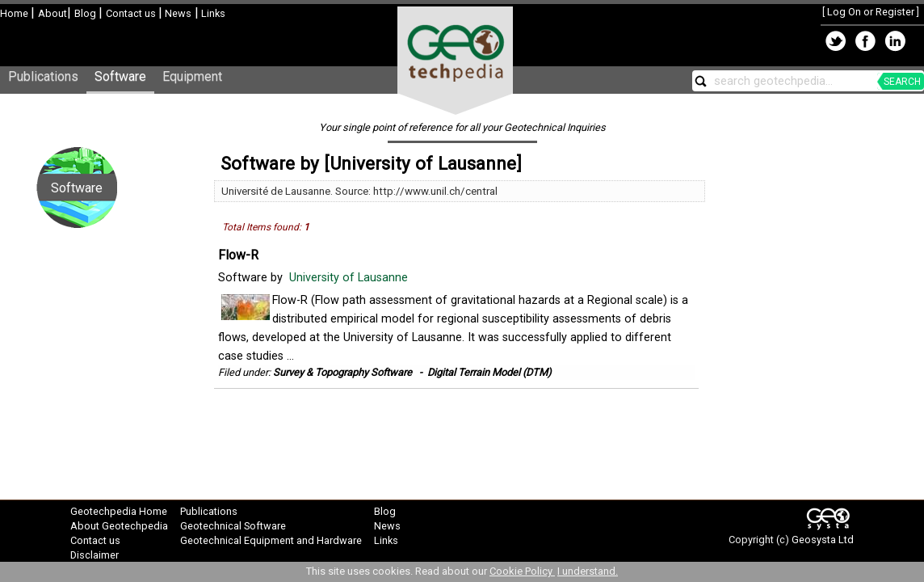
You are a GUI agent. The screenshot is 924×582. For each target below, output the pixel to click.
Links (212, 13)
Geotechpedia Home (119, 511)
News (177, 13)
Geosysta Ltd (823, 540)
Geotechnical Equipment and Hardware (271, 540)
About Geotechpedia (119, 526)
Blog (86, 13)
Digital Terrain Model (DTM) (489, 372)
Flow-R (238, 255)
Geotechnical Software (233, 526)
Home (15, 13)
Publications (43, 76)
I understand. (588, 571)
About (52, 13)
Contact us (132, 13)
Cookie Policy (522, 571)
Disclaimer (94, 555)
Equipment (192, 76)
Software (120, 76)
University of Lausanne (350, 278)
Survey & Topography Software (342, 372)
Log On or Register (871, 12)
